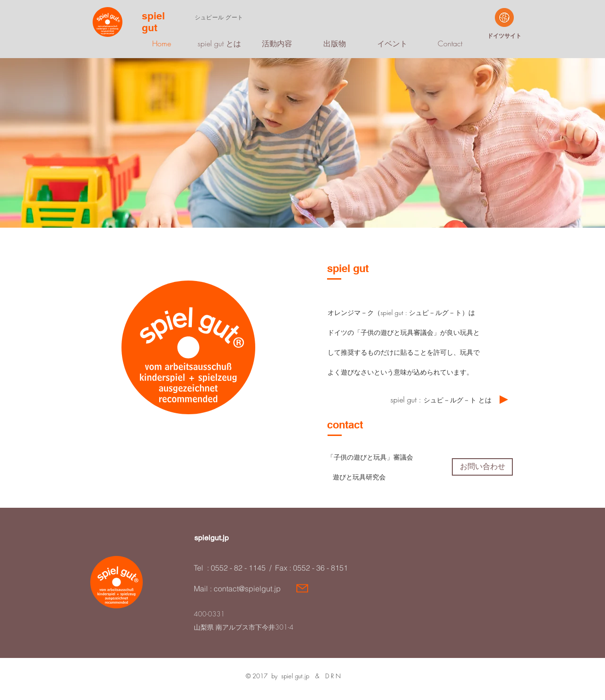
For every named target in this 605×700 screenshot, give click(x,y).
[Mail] (302, 588)
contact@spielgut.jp (247, 589)
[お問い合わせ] (482, 467)
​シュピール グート (219, 17)
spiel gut (153, 22)
